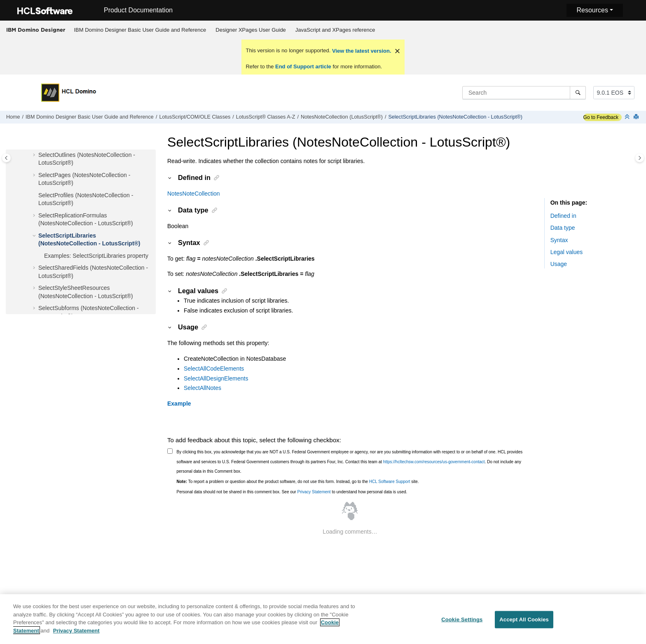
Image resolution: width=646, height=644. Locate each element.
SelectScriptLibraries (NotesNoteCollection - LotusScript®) (455, 117)
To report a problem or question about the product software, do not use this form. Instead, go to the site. (298, 482)
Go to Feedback (601, 117)
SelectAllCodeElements (214, 369)
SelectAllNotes (202, 388)
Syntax (559, 240)
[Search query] (524, 93)
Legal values (567, 252)
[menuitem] (140, 30)
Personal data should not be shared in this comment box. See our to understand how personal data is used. (292, 492)
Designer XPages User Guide (251, 30)
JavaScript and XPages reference (335, 30)
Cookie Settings (462, 624)
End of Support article (303, 66)
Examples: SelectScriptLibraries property (96, 256)
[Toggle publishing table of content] (6, 158)
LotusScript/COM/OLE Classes (195, 117)
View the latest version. (361, 51)
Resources (592, 10)
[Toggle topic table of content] (640, 158)
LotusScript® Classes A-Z (266, 117)
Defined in (563, 216)
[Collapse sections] (628, 117)
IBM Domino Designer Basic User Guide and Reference (140, 30)
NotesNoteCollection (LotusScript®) (342, 117)
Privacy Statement (314, 492)
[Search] (578, 93)
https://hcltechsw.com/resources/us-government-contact (434, 462)
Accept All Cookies (524, 624)
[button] (35, 155)
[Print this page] (637, 117)
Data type (563, 228)
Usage (559, 264)
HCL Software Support (390, 482)
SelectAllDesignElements (216, 378)
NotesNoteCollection (194, 194)
